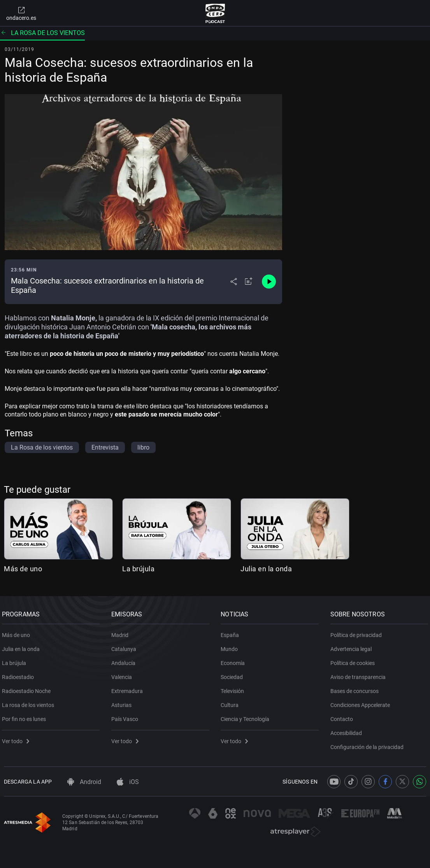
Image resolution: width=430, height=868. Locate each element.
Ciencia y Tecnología (247, 716)
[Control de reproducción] (269, 282)
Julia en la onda (266, 569)
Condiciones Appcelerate (362, 702)
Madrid (122, 632)
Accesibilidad (348, 730)
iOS (128, 782)
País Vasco (127, 716)
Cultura (232, 702)
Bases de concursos (356, 688)
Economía (235, 660)
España (232, 632)
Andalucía (125, 660)
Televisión (235, 688)
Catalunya (126, 646)
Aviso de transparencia (360, 674)
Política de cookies (355, 660)
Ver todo (18, 738)
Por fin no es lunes (26, 716)
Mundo (232, 646)
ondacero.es (21, 13)
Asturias (123, 702)
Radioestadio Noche (28, 688)
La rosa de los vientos (42, 33)
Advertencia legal (353, 646)
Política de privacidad (358, 632)
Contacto (344, 716)
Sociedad (234, 674)
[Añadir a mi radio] (249, 282)
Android (84, 782)
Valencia (124, 674)
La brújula (138, 569)
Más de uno (23, 569)
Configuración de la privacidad (369, 744)
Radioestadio (20, 674)
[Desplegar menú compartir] (234, 282)
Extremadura (129, 688)
